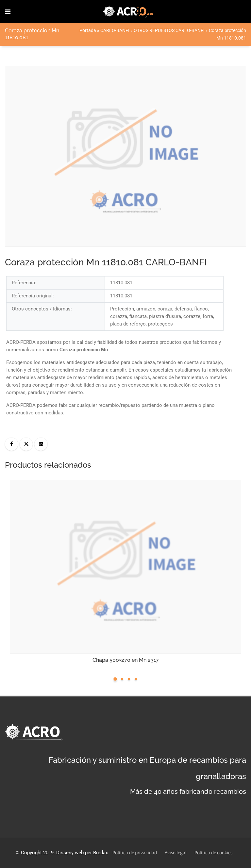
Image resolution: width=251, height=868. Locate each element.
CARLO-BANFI (115, 30)
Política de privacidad (135, 853)
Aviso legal (176, 853)
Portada (88, 30)
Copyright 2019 (37, 853)
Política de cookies (213, 853)
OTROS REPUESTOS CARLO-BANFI (169, 30)
